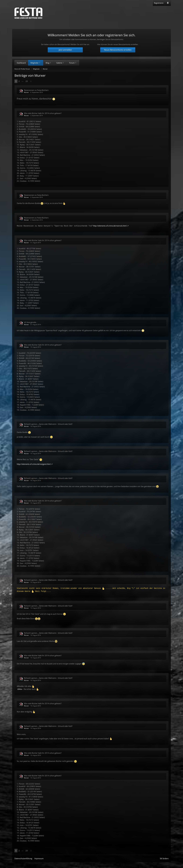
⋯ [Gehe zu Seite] (23, 81)
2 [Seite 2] (19, 81)
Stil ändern (164, 858)
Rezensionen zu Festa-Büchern (36, 90)
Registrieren (159, 3)
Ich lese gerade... (31, 322)
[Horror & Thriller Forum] (28, 13)
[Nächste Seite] (31, 81)
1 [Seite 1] (16, 81)
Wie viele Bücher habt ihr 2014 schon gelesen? (43, 113)
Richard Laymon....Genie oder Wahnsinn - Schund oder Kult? (48, 424)
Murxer (26, 92)
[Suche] (168, 3)
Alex (21, 689)
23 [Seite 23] (27, 81)
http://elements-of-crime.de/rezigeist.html (34, 464)
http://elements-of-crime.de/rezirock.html (110, 226)
